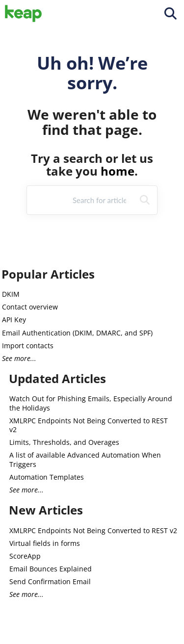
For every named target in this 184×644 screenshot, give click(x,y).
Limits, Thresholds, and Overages (64, 442)
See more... (19, 358)
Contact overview (30, 307)
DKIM (11, 294)
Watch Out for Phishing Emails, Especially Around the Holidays (91, 403)
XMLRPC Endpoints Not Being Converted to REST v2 (89, 425)
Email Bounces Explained (51, 569)
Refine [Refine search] (48, 200)
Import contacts (28, 346)
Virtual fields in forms (45, 543)
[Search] (145, 200)
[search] (100, 200)
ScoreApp (25, 556)
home (118, 171)
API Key (14, 320)
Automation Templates (47, 477)
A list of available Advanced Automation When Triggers (85, 459)
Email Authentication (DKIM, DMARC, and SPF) (77, 333)
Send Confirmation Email (50, 581)
